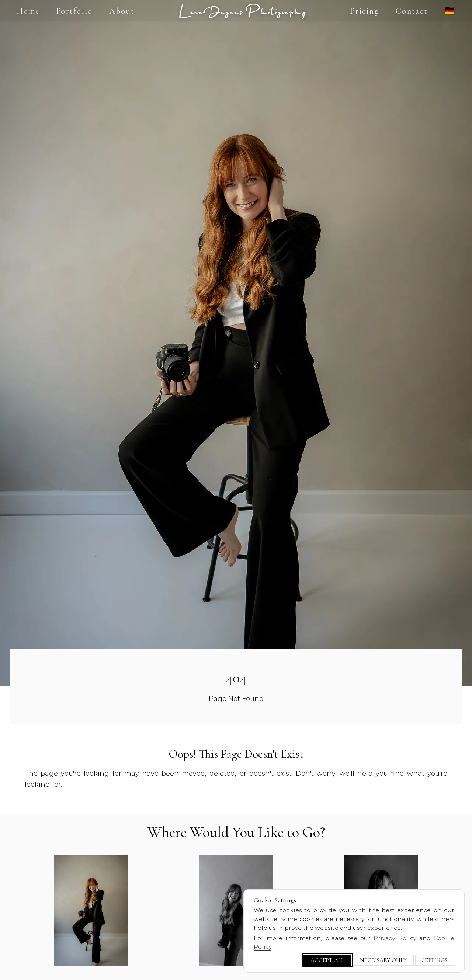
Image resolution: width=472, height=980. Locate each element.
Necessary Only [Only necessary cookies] (383, 960)
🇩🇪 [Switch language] (450, 11)
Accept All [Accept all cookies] (327, 960)
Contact (412, 11)
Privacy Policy (395, 938)
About (122, 11)
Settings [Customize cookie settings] (435, 960)
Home (28, 11)
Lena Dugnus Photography (242, 11)
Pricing (365, 11)
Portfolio (74, 11)
